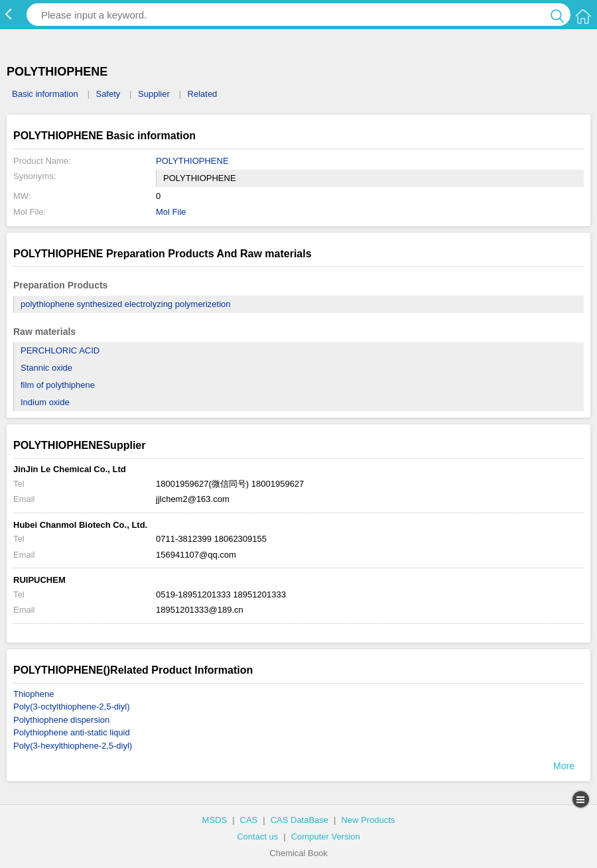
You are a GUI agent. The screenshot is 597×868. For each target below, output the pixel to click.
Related (203, 94)
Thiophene (33, 694)
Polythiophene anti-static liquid (72, 732)
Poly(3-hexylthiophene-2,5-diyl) (73, 746)
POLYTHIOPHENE (192, 161)
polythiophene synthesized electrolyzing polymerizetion (126, 304)
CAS (249, 820)
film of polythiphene (58, 385)
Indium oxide (45, 402)
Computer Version (326, 837)
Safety (108, 94)
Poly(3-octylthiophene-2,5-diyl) (72, 707)
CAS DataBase (299, 820)
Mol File (171, 212)
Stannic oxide (46, 368)
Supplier (154, 94)
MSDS (215, 820)
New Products (368, 820)
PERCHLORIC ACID (60, 350)
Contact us (257, 837)
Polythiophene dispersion (61, 720)
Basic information (45, 94)
